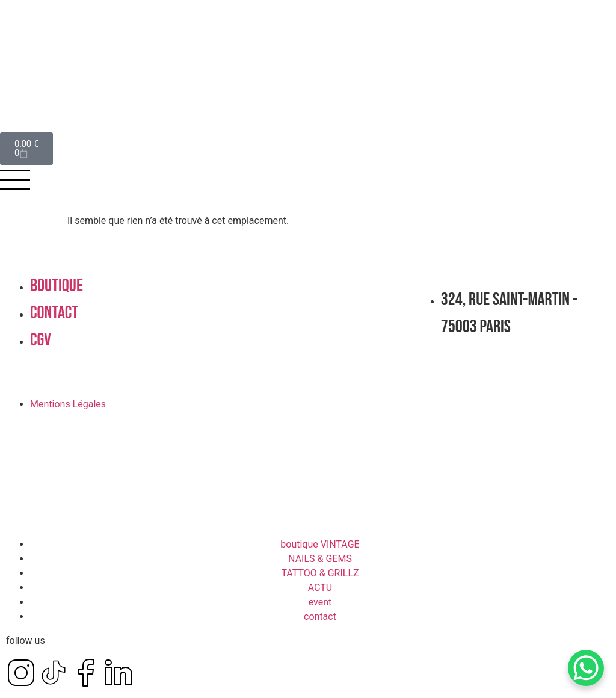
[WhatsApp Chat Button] (586, 668)
